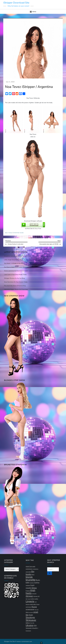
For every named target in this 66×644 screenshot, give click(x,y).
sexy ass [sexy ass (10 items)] (37, 610)
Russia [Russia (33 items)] (34, 607)
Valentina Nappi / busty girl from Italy (16, 289)
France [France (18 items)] (28, 591)
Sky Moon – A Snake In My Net (14, 263)
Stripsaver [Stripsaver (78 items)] (31, 620)
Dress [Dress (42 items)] (34, 588)
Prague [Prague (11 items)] (38, 604)
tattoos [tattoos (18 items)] (28, 623)
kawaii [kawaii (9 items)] (29, 599)
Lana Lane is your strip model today (15, 275)
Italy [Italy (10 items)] (27, 599)
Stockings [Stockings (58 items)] (30, 617)
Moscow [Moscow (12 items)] (28, 604)
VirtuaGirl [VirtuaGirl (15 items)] (35, 628)
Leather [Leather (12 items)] (36, 599)
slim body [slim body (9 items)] (31, 612)
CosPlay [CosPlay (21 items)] (37, 583)
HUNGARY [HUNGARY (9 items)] (34, 594)
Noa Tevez (9, 233)
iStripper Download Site (16, 3)
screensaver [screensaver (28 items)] (30, 609)
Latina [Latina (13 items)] (32, 599)
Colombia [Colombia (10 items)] (32, 583)
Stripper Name (18, 233)
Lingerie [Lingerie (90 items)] (30, 601)
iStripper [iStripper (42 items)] (29, 596)
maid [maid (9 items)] (36, 602)
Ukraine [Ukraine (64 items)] (29, 625)
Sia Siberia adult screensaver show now (17, 267)
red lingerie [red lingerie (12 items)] (28, 607)
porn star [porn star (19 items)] (33, 604)
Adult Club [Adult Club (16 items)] (29, 566)
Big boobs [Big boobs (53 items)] (30, 573)
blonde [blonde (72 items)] (29, 577)
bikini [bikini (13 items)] (33, 575)
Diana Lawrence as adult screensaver (16, 271)
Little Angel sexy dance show (14, 260)
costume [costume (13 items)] (28, 585)
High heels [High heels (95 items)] (30, 592)
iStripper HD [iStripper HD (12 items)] (36, 596)
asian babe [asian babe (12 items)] (28, 572)
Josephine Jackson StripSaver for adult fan (18, 256)
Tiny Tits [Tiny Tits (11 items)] (32, 623)
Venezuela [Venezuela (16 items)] (29, 628)
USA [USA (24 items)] (35, 626)
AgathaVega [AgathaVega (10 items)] (36, 569)
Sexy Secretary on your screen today (16, 282)
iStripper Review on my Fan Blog (14, 278)
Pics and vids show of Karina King (15, 286)
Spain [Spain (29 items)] (31, 615)
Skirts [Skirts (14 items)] (27, 612)
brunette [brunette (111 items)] (31, 580)
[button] (33, 12)
